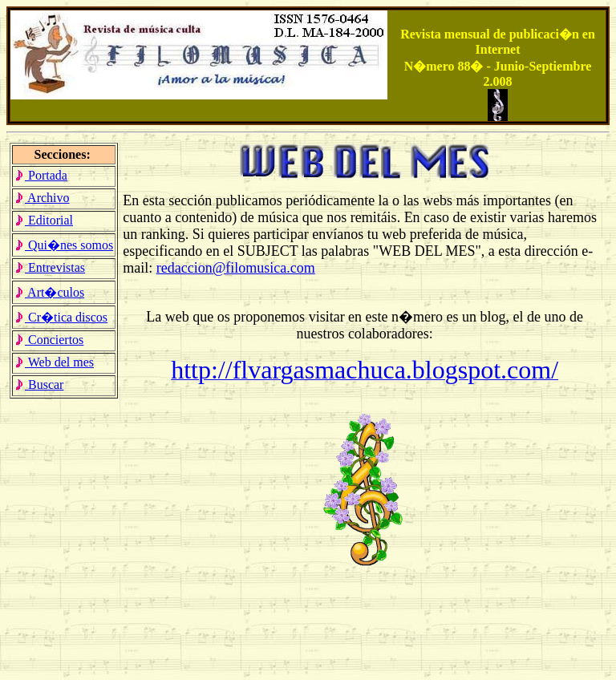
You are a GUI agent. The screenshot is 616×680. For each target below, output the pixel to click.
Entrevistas (50, 267)
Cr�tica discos (61, 317)
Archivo (42, 198)
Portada (41, 175)
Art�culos (49, 292)
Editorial (44, 220)
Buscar (39, 385)
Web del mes (54, 362)
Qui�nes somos (64, 245)
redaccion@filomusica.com (236, 268)
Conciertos (49, 340)
